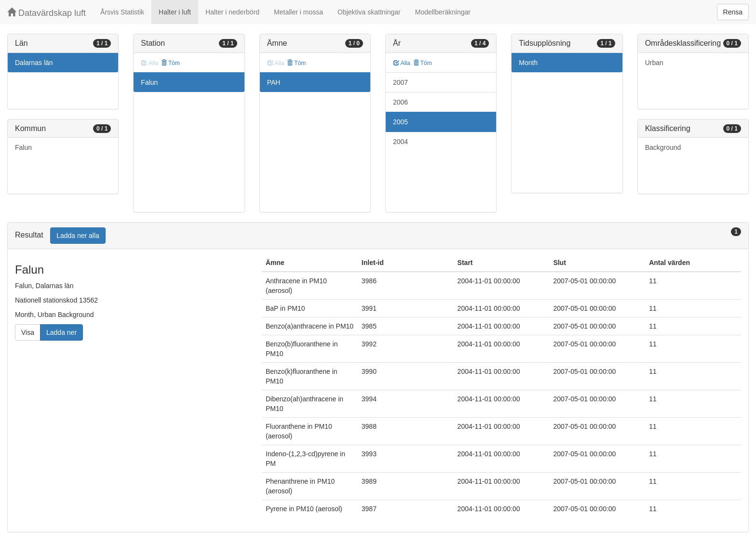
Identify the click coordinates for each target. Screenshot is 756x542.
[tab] (378, 236)
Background (663, 147)
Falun (23, 147)
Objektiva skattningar (369, 12)
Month (528, 63)
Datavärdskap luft (47, 13)
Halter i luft (175, 12)
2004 (400, 142)
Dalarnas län (34, 63)
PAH (274, 82)
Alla (402, 63)
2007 (400, 82)
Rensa (733, 12)
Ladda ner (61, 332)
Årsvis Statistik (122, 12)
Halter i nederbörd (232, 12)
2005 (400, 122)
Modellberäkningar (443, 12)
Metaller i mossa (298, 12)
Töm (170, 63)
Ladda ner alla (78, 236)
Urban (654, 63)
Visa (28, 332)
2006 (400, 102)
